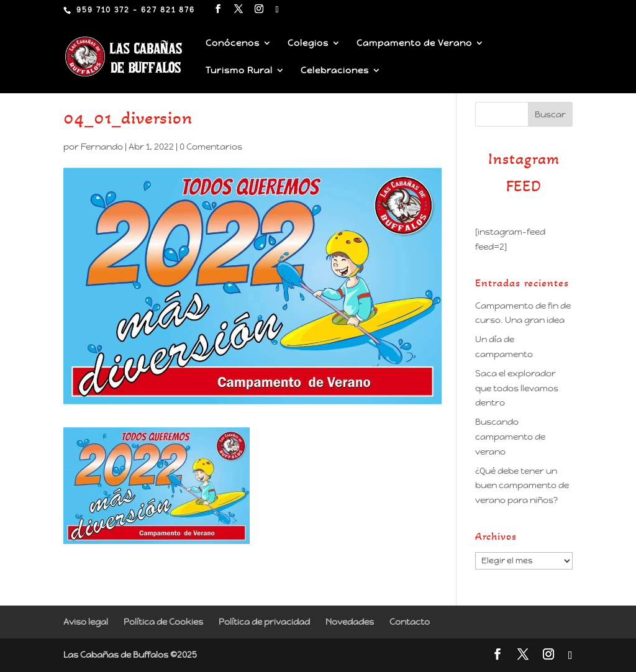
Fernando (102, 147)
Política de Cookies (163, 622)
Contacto (410, 622)
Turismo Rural (239, 71)
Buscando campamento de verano (510, 437)
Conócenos (233, 43)
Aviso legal (86, 622)
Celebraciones (335, 71)
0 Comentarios (211, 147)
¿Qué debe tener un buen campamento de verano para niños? (522, 486)
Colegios (308, 43)
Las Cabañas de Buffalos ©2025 (130, 655)
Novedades (350, 622)
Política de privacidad (264, 622)
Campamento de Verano (414, 43)
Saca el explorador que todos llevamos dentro (517, 388)
